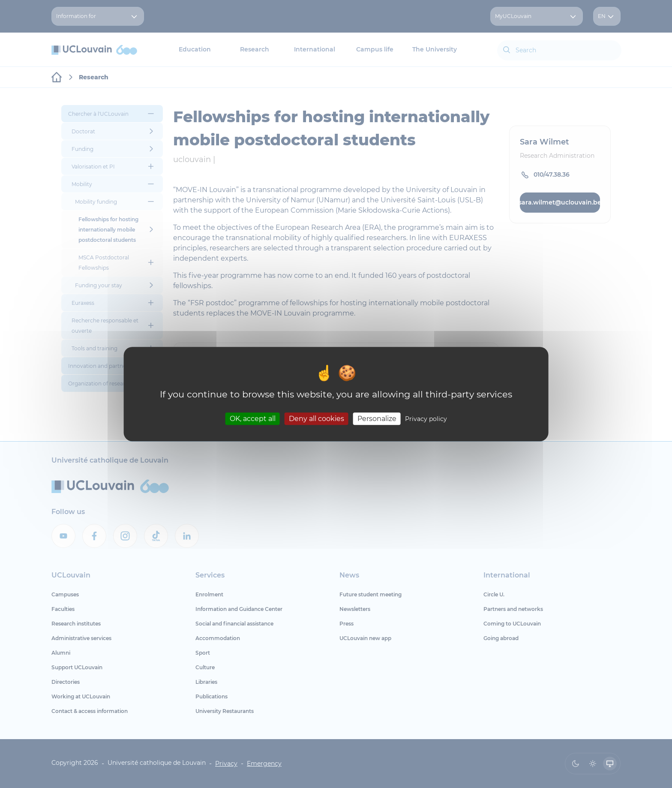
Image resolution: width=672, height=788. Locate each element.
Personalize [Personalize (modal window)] (377, 419)
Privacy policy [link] (426, 419)
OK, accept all (253, 419)
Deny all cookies (316, 419)
